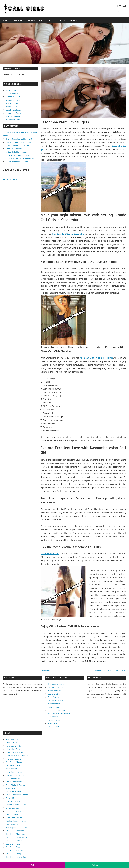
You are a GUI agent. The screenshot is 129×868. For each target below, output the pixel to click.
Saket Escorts (12, 769)
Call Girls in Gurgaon (57, 710)
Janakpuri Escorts (13, 778)
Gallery (51, 20)
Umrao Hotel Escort (14, 149)
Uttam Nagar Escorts (15, 782)
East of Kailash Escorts (15, 785)
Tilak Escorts (11, 788)
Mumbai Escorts (55, 690)
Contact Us (75, 20)
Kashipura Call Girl (49, 670)
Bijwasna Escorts (13, 801)
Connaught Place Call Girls (17, 756)
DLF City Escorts (13, 824)
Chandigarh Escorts (56, 684)
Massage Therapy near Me (59, 713)
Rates (62, 20)
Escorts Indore (54, 707)
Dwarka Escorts (12, 742)
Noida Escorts (54, 720)
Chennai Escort (12, 94)
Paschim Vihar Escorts (15, 775)
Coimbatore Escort (14, 110)
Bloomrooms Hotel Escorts (17, 162)
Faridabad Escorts (55, 700)
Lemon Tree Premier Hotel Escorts (20, 159)
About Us (17, 20)
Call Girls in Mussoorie (15, 834)
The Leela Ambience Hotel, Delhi (20, 139)
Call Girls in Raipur (14, 841)
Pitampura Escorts (13, 759)
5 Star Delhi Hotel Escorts (17, 152)
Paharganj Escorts (13, 746)
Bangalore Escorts (56, 687)
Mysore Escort (12, 90)
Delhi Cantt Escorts (14, 818)
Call (32, 865)
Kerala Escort (11, 107)
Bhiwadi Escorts (13, 798)
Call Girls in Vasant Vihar (16, 850)
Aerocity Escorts (13, 739)
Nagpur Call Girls (13, 116)
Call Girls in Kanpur (14, 844)
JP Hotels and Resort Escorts (18, 155)
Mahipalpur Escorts (14, 749)
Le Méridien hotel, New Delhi (18, 145)
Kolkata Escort (12, 103)
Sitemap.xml (10, 179)
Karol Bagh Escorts (14, 772)
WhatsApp (97, 865)
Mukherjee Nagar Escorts (16, 828)
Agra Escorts (53, 723)
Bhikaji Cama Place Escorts (17, 795)
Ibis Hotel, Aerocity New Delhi (19, 142)
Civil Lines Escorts (13, 811)
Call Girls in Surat (13, 847)
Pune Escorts (53, 697)
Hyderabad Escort (13, 113)
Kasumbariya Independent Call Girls (110, 670)
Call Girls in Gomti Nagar (16, 837)
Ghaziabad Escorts (14, 765)
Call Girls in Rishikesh (15, 831)
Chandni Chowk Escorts (16, 805)
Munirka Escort (54, 704)
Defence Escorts (13, 814)
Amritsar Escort (54, 727)
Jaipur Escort (53, 717)
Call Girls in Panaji (14, 854)
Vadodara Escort (13, 100)
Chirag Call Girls (13, 808)
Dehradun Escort (13, 97)
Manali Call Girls (13, 120)
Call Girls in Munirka (14, 762)
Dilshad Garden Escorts (16, 821)
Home (5, 20)
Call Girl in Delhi (55, 694)
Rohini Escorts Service (15, 752)
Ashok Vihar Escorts (14, 792)
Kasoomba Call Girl (50, 554)
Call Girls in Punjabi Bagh (16, 857)
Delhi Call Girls (34, 20)
